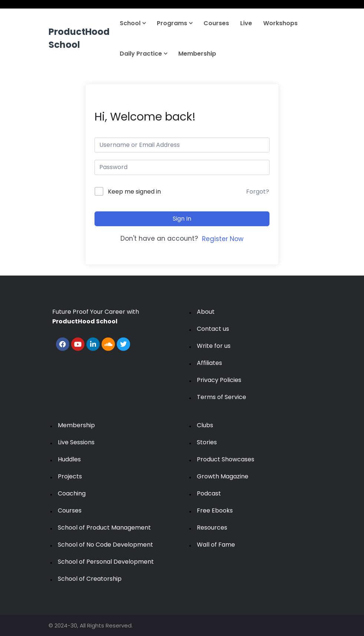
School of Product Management (104, 528)
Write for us (214, 346)
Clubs (205, 425)
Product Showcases (226, 459)
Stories (207, 442)
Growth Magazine (223, 476)
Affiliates (209, 363)
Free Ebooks (215, 510)
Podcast (209, 493)
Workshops (280, 23)
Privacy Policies (219, 380)
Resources (212, 528)
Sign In (182, 219)
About (206, 312)
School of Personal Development (106, 562)
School (133, 23)
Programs (175, 23)
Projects (70, 476)
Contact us (213, 329)
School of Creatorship (90, 579)
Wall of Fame (216, 545)
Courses (216, 23)
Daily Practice (143, 54)
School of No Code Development (105, 545)
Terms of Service (221, 397)
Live (246, 23)
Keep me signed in (134, 192)
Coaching (72, 493)
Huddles (69, 459)
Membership (197, 54)
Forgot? (258, 192)
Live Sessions (76, 442)
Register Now (223, 239)
